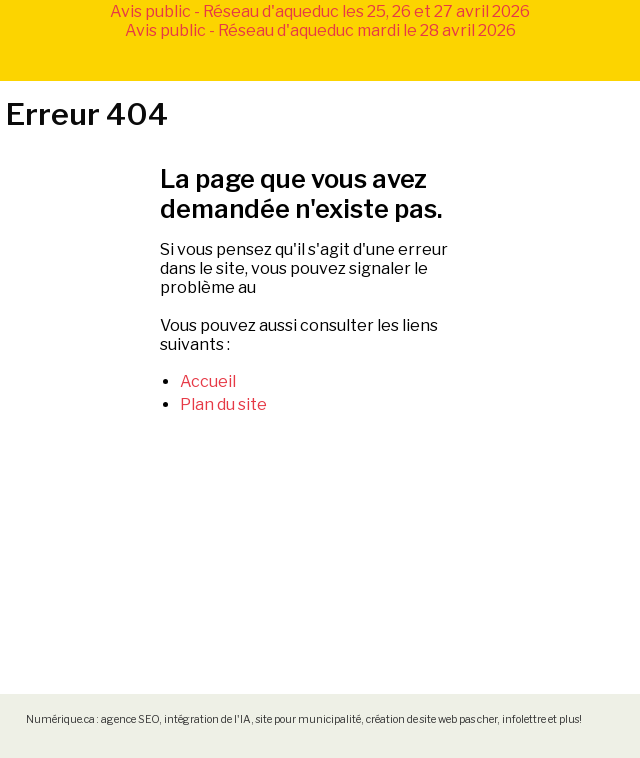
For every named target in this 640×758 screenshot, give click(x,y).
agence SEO (130, 719)
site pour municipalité (308, 719)
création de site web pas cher (431, 719)
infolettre (524, 719)
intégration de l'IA (207, 719)
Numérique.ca (60, 719)
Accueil (208, 381)
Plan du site (223, 404)
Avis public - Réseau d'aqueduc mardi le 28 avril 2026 (320, 30)
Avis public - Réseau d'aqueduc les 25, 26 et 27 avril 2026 (320, 11)
